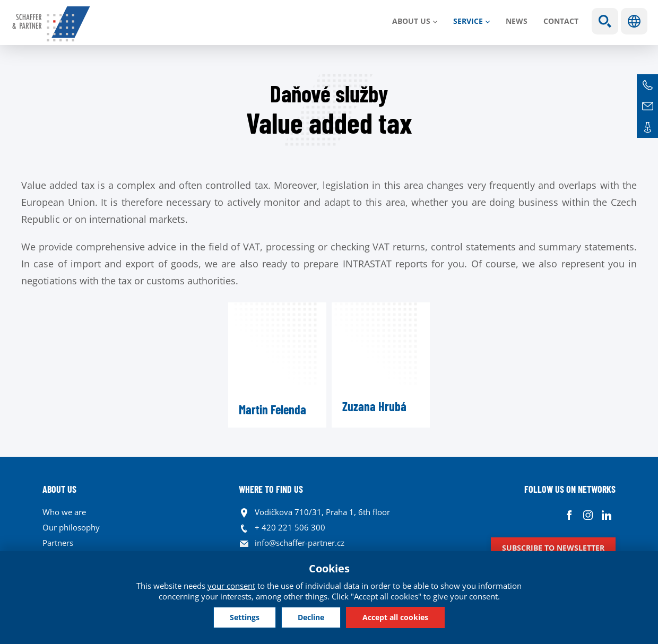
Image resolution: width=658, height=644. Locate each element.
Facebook (569, 515)
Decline (311, 617)
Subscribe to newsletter (553, 548)
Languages (634, 21)
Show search (605, 21)
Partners (58, 543)
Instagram (588, 515)
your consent (231, 586)
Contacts (647, 127)
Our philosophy (71, 527)
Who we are (64, 512)
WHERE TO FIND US (271, 489)
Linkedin (606, 515)
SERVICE (468, 21)
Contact (561, 21)
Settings (245, 617)
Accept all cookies (395, 617)
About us (411, 21)
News (517, 21)
